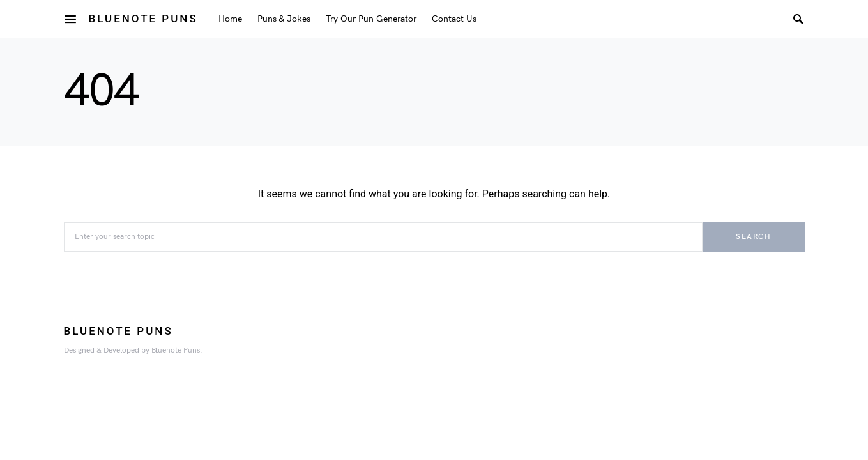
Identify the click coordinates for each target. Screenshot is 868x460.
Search (753, 237)
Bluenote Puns (143, 19)
